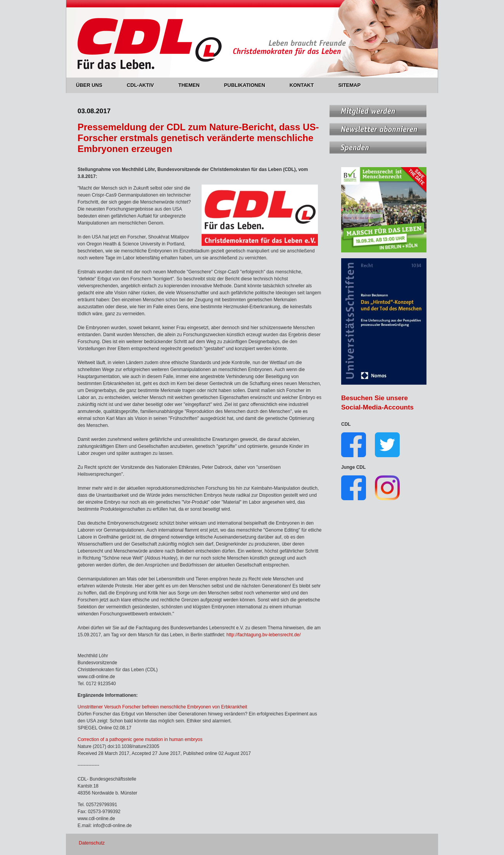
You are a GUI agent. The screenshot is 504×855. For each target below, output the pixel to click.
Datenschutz (92, 843)
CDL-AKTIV (145, 85)
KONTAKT (306, 85)
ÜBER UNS (94, 85)
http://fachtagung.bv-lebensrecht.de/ (263, 635)
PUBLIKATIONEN (249, 85)
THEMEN (193, 85)
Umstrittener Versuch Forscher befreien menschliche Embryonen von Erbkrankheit (162, 707)
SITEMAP (349, 85)
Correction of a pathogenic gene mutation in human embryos (140, 739)
